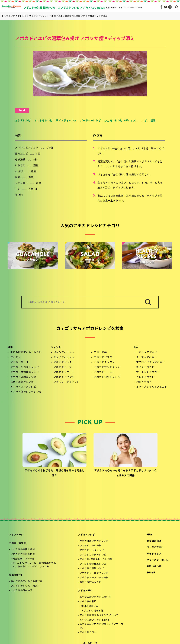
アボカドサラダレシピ (92, 550)
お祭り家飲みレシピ (22, 382)
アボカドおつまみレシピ (25, 367)
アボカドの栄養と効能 (23, 550)
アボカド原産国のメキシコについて (99, 615)
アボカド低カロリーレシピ (26, 392)
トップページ (16, 535)
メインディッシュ (64, 353)
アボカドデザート (64, 372)
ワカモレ (16, 357)
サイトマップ (154, 554)
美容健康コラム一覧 (23, 559)
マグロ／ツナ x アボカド (151, 362)
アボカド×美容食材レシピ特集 (96, 559)
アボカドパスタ (103, 357)
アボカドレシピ (86, 535)
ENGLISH (151, 573)
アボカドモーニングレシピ (94, 573)
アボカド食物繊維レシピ (25, 372)
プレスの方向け (155, 547)
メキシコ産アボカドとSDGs (94, 620)
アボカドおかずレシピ (107, 377)
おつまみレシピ (43, 121)
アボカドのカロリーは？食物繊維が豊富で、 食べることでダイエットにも (34, 565)
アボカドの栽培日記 (92, 611)
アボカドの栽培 (88, 602)
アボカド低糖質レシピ (23, 377)
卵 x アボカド (144, 382)
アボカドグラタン (104, 362)
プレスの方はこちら (133, 7)
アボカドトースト (104, 372)
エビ (144, 121)
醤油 (153, 121)
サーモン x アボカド (148, 372)
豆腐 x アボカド (145, 377)
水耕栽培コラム (90, 606)
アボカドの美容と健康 (23, 554)
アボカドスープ (63, 367)
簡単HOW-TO (15, 575)
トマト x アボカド (147, 353)
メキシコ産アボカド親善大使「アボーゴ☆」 (101, 626)
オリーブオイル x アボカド (152, 387)
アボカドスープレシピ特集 (94, 578)
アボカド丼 (100, 353)
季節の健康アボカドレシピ (26, 353)
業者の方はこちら (114, 7)
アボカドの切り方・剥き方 (25, 586)
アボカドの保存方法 (22, 591)
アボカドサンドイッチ (107, 367)
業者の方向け (154, 541)
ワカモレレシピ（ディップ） (121, 121)
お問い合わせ (154, 566)
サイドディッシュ (66, 121)
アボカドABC (85, 591)
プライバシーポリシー (159, 560)
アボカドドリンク (64, 377)
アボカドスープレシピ (23, 387)
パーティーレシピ (91, 121)
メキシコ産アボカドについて (95, 597)
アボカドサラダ (20, 362)
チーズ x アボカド (147, 357)
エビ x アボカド (145, 367)
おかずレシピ (23, 121)
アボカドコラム (88, 632)
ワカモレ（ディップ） (67, 382)
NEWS (150, 535)
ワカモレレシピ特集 (91, 546)
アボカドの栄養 (17, 543)
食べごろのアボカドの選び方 (26, 581)
